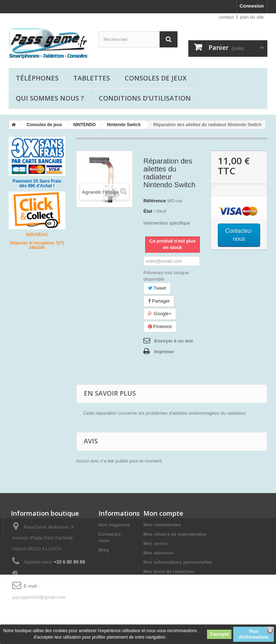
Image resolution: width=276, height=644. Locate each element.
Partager (159, 301)
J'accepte (219, 634)
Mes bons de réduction (169, 572)
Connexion (252, 6)
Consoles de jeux (156, 78)
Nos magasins (114, 525)
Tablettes (92, 78)
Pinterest (160, 326)
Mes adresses (159, 553)
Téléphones (37, 78)
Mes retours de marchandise (175, 534)
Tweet (157, 288)
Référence (155, 201)
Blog (104, 550)
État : (149, 211)
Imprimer (164, 352)
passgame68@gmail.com (39, 597)
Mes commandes (162, 525)
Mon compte (163, 513)
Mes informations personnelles (178, 562)
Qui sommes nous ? (50, 98)
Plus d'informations (254, 634)
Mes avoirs (155, 544)
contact (226, 17)
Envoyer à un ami (174, 341)
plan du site (252, 17)
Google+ (160, 314)
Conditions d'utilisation (145, 98)
